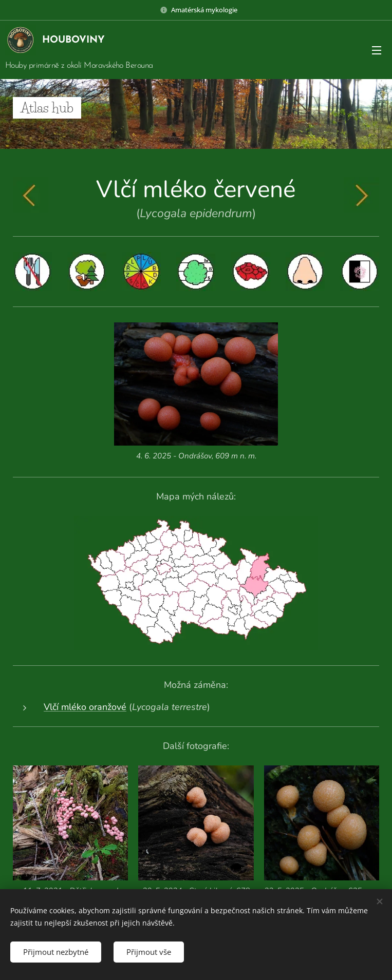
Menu (377, 50)
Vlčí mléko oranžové (85, 707)
